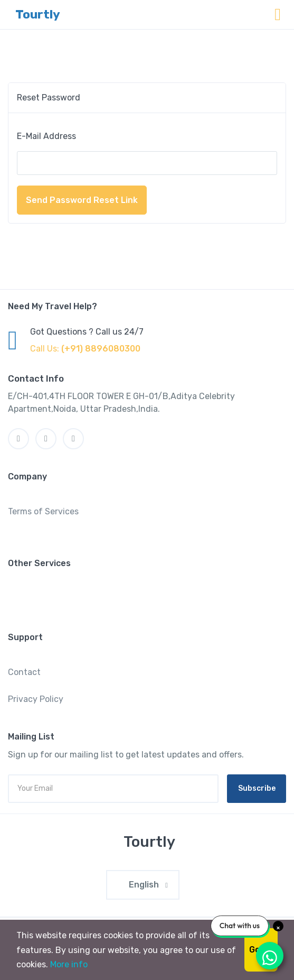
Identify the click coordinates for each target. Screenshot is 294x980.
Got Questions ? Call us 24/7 (87, 332)
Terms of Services (43, 511)
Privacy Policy (36, 699)
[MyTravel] (147, 842)
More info (69, 964)
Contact (24, 672)
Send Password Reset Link (82, 200)
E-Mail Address (46, 136)
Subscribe (257, 788)
